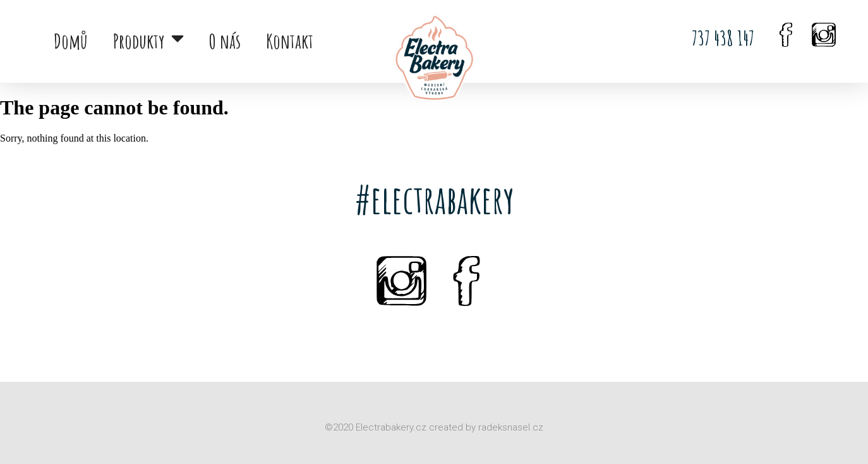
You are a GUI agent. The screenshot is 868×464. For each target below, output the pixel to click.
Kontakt (290, 41)
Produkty (148, 41)
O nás (225, 41)
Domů (71, 41)
